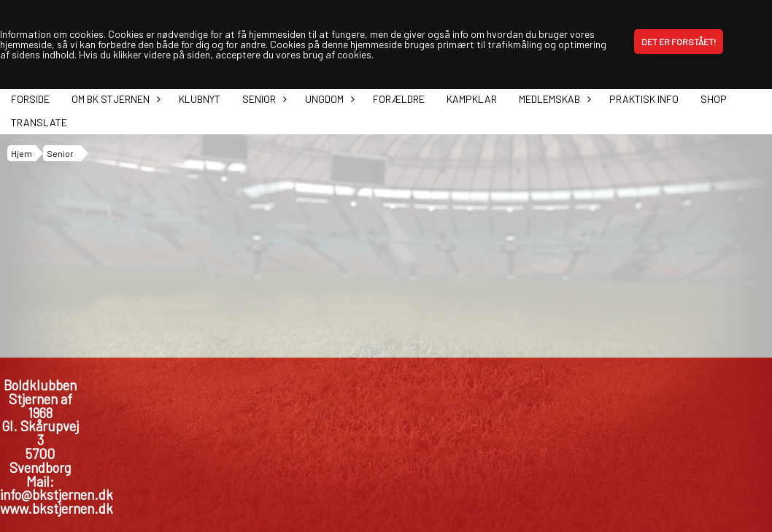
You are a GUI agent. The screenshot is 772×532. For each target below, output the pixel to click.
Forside (30, 99)
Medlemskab (553, 99)
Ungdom (328, 99)
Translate (39, 122)
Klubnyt (200, 99)
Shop (714, 99)
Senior (263, 99)
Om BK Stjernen (114, 99)
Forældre (399, 99)
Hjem (22, 153)
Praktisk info (644, 99)
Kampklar (472, 99)
